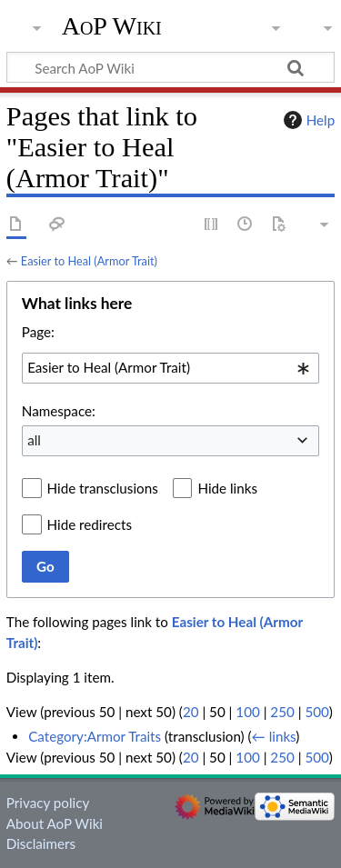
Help (307, 120)
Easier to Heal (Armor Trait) (89, 261)
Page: (38, 332)
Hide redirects (90, 524)
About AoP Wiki (55, 823)
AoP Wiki (112, 26)
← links (274, 736)
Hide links (227, 488)
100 (247, 712)
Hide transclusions (103, 488)
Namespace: (59, 411)
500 (316, 712)
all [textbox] (34, 440)
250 (282, 712)
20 (191, 712)
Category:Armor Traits (95, 736)
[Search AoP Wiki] (170, 67)
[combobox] (170, 368)
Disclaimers (41, 843)
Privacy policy (48, 803)
